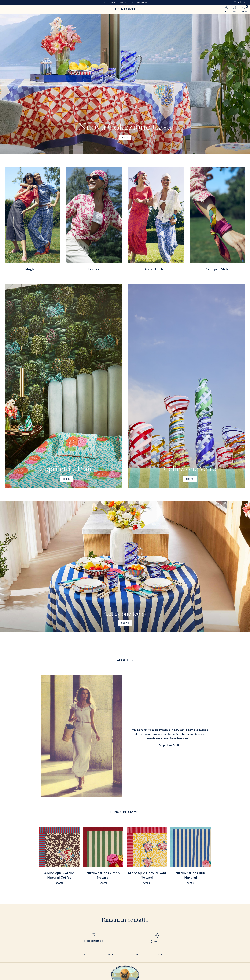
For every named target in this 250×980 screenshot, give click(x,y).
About (88, 955)
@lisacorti (156, 938)
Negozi (112, 955)
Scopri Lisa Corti (169, 745)
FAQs (137, 955)
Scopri (66, 479)
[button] (243, 84)
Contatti (163, 955)
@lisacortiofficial (94, 938)
